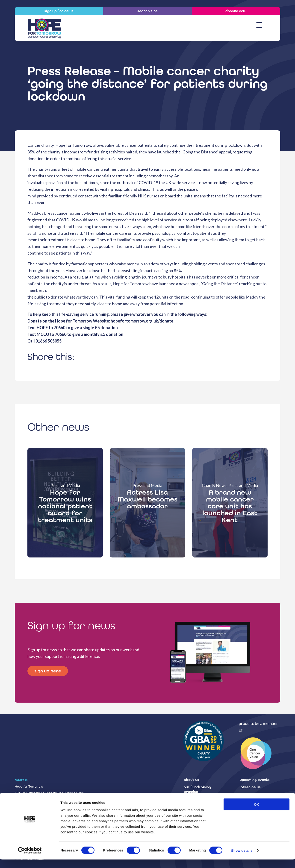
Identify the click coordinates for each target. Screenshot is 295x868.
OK (257, 813)
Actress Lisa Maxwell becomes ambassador (147, 499)
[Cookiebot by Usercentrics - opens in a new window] (30, 859)
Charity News (214, 485)
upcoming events (255, 780)
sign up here (48, 671)
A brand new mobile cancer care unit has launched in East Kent (230, 506)
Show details (242, 859)
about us (191, 780)
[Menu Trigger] (259, 25)
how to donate (197, 799)
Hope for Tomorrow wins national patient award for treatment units (65, 506)
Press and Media (65, 485)
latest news (250, 787)
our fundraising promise (197, 789)
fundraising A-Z (254, 794)
